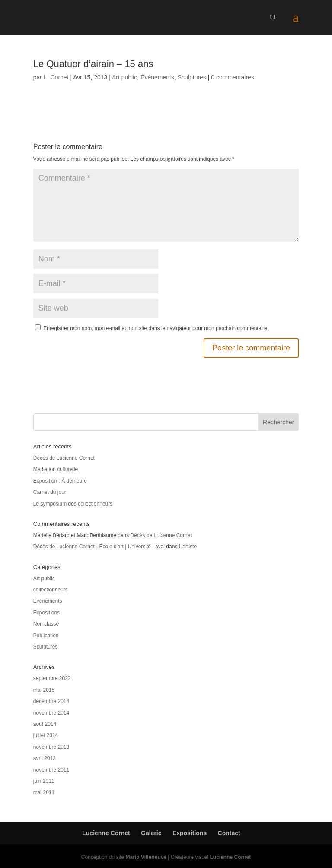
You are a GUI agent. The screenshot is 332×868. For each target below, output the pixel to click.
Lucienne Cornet (106, 833)
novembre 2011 (51, 770)
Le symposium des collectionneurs (73, 504)
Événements (157, 77)
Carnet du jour (50, 492)
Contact (229, 833)
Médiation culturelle (56, 469)
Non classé (46, 624)
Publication (46, 636)
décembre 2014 (51, 701)
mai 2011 (44, 792)
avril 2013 (45, 758)
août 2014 (45, 724)
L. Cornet (56, 77)
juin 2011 (44, 781)
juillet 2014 (46, 735)
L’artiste (188, 547)
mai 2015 (44, 690)
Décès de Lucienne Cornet (64, 458)
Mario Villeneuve (146, 857)
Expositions (46, 613)
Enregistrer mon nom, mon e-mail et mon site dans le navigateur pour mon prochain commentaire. (156, 328)
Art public (124, 77)
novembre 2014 (51, 713)
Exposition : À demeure (60, 481)
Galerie (151, 833)
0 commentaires (233, 77)
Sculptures (192, 77)
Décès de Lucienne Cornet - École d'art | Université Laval (99, 547)
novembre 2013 (51, 747)
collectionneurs (51, 590)
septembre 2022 (52, 678)
